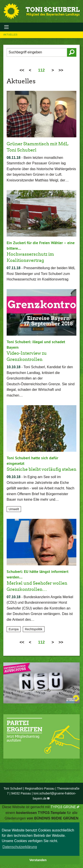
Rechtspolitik (34, 629)
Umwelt (14, 509)
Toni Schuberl (53, 10)
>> (61, 70)
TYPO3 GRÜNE (63, 807)
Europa (14, 629)
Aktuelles (10, 35)
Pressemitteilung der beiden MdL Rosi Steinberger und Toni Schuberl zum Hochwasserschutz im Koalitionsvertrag (41, 274)
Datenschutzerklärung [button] (20, 847)
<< (22, 70)
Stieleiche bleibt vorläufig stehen (41, 469)
